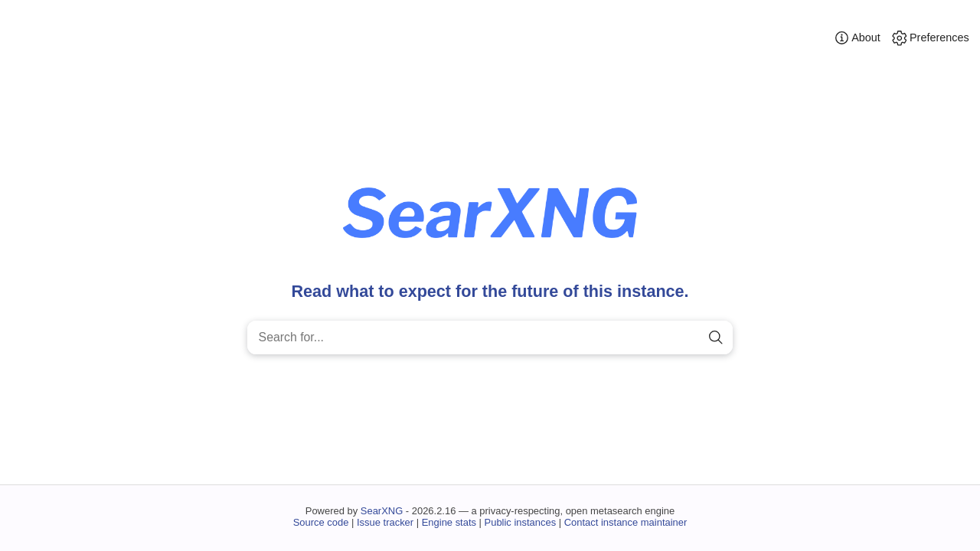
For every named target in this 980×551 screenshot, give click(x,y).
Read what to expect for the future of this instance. (490, 291)
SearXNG (382, 511)
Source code (321, 522)
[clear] (689, 338)
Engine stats (449, 522)
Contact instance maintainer (626, 522)
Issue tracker (385, 522)
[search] (715, 338)
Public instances (521, 522)
